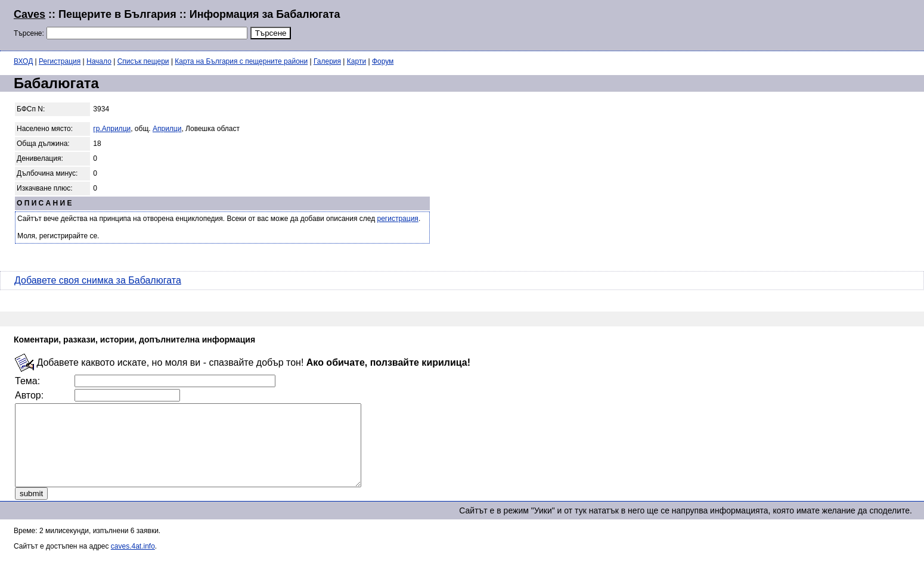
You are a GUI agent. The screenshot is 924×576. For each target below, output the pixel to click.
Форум (383, 61)
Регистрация (60, 61)
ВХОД (23, 61)
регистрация (398, 219)
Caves (30, 14)
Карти (356, 61)
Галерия (327, 61)
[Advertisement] (765, 24)
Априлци (167, 129)
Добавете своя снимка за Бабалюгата (98, 280)
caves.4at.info (133, 562)
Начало (99, 61)
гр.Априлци (112, 129)
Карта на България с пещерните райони (241, 61)
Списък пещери (143, 61)
